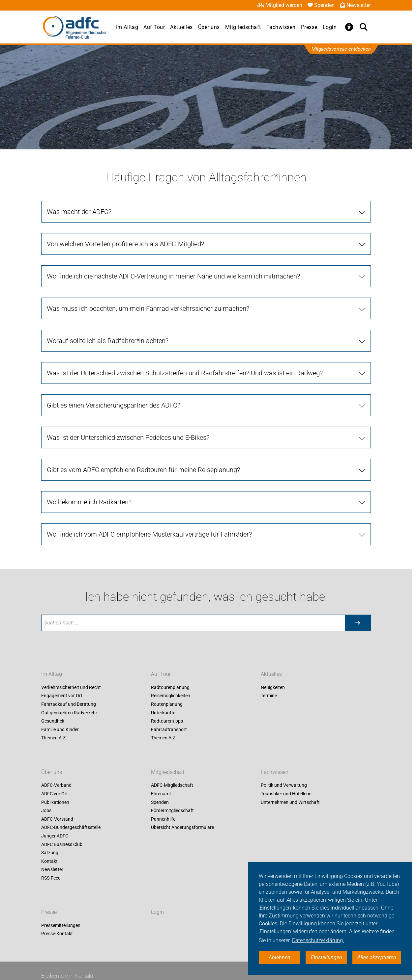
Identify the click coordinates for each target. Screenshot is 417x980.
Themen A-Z (53, 738)
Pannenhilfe (163, 819)
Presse (309, 27)
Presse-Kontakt (57, 934)
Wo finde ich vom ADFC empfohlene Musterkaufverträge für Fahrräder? (149, 534)
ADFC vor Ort (55, 794)
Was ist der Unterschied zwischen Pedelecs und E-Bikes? (128, 437)
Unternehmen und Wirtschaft (290, 802)
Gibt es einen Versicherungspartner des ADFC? (114, 405)
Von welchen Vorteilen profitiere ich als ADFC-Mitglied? (125, 244)
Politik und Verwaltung (284, 785)
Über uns (209, 27)
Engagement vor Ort (62, 696)
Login (330, 27)
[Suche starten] (358, 623)
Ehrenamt (161, 794)
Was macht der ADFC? (79, 212)
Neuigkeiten (273, 687)
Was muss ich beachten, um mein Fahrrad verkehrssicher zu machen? (148, 308)
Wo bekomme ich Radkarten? (89, 502)
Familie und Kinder (60, 729)
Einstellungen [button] (327, 957)
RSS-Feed (51, 878)
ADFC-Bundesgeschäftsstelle (71, 828)
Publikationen (55, 802)
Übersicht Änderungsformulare (182, 828)
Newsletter (355, 5)
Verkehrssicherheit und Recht (71, 687)
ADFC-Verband (56, 785)
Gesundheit (53, 721)
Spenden (321, 5)
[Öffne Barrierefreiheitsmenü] (349, 27)
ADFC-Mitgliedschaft (172, 785)
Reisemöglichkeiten (171, 696)
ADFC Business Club (62, 844)
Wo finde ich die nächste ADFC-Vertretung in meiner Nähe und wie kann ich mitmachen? (173, 276)
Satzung (50, 853)
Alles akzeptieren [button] (377, 957)
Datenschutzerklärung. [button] (318, 940)
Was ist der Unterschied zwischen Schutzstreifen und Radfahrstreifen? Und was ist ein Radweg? (185, 373)
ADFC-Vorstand (57, 819)
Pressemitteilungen (61, 925)
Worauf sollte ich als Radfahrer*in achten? (108, 341)
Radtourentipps (167, 721)
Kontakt (49, 861)
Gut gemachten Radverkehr (69, 713)
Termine (269, 696)
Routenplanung (167, 704)
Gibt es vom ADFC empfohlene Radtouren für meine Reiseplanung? (143, 470)
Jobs (46, 811)
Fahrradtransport (169, 729)
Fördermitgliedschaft (172, 811)
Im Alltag (127, 27)
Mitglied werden (280, 5)
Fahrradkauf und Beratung (69, 704)
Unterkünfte (163, 713)
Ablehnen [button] (280, 957)
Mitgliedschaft (243, 27)
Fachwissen (281, 27)
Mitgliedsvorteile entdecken (341, 49)
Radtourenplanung (170, 687)
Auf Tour (154, 27)
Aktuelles (181, 27)
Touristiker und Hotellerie (286, 794)
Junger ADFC (55, 836)
